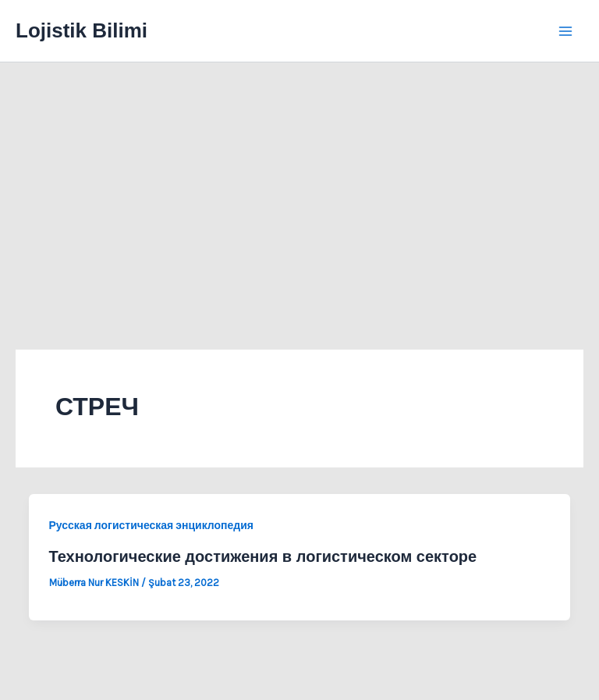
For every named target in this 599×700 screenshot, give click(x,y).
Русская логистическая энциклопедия (151, 526)
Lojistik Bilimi (82, 30)
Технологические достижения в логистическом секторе (263, 556)
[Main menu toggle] (566, 31)
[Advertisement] (299, 179)
